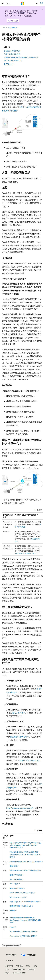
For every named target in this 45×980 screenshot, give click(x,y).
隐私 (6, 969)
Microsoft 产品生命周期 (15, 13)
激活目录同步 (18, 713)
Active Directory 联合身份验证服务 (23, 936)
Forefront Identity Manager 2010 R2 (23, 931)
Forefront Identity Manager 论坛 (22, 893)
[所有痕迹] (4, 28)
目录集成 (13, 866)
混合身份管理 (12, 27)
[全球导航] (2, 3)
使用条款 (32, 969)
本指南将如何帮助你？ (12, 51)
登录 (41, 3)
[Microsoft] (22, 3)
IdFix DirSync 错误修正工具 (25, 553)
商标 (6, 973)
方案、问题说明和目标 (12, 54)
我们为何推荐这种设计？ (13, 60)
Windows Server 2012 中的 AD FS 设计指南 (26, 862)
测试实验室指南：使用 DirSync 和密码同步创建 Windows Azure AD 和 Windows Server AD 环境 (26, 845)
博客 (27, 966)
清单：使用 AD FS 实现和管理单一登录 (24, 902)
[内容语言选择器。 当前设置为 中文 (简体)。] (11, 955)
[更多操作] (41, 28)
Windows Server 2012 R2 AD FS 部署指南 (25, 870)
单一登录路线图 (16, 879)
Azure (12, 927)
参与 (35, 966)
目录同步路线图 (16, 875)
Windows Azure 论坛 (18, 897)
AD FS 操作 (14, 884)
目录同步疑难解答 (17, 888)
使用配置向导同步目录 (29, 760)
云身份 (13, 911)
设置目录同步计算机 (19, 737)
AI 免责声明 (9, 966)
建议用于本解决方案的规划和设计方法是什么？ (21, 57)
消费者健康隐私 (18, 969)
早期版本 (19, 966)
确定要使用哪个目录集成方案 (21, 906)
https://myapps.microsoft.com (19, 808)
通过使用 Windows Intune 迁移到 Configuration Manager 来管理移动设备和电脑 (25, 920)
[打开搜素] (37, 3)
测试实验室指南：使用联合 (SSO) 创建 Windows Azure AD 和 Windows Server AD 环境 (26, 855)
